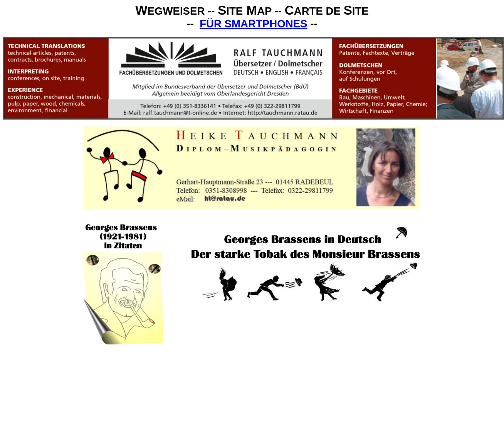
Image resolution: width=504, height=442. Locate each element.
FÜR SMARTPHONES (253, 24)
